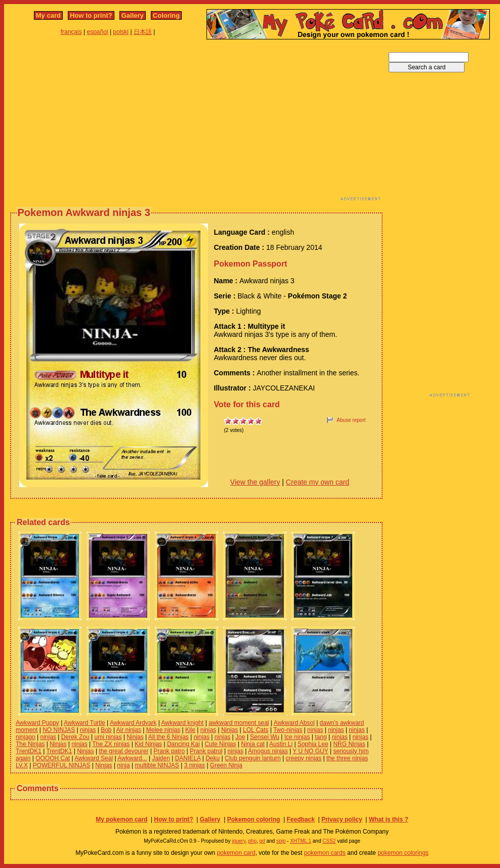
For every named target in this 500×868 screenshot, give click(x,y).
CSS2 (329, 841)
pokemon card (236, 853)
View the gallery (255, 482)
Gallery (133, 15)
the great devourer (123, 751)
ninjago (26, 737)
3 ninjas (195, 765)
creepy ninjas (304, 758)
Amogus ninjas (268, 751)
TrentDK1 (29, 751)
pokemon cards (325, 853)
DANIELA (188, 758)
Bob (106, 730)
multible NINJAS (157, 765)
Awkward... (132, 758)
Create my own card (318, 482)
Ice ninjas (297, 737)
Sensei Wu (265, 737)
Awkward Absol (294, 723)
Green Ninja (226, 765)
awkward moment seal (239, 723)
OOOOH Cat (53, 758)
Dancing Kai (183, 744)
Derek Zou (75, 737)
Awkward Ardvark (133, 723)
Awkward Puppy (37, 723)
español (98, 32)
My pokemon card (121, 819)
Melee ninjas (163, 730)
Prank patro (169, 751)
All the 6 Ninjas (169, 737)
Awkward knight (183, 723)
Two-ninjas (288, 730)
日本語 (143, 32)
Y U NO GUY (310, 751)
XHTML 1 (301, 841)
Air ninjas (129, 730)
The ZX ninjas (111, 744)
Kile (190, 730)
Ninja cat (253, 744)
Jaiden (161, 758)
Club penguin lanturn (253, 758)
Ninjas (230, 730)
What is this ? (389, 819)
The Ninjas (30, 744)
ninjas (88, 730)
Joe (240, 737)
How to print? (91, 15)
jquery (239, 841)
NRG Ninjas (349, 744)
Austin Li (281, 744)
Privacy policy (342, 819)
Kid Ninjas (148, 744)
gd (262, 841)
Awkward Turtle (85, 723)
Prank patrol (206, 751)
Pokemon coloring (254, 819)
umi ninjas (108, 737)
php (252, 841)
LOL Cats (256, 730)
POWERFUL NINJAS (62, 765)
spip (281, 841)
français (71, 32)
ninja (123, 765)
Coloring (166, 15)
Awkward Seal (94, 758)
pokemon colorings (403, 853)
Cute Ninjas (220, 744)
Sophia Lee (313, 744)
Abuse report (351, 420)
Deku (213, 758)
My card (48, 15)
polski (121, 32)
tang (321, 737)
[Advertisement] (158, 123)
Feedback (300, 819)
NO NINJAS (59, 730)
